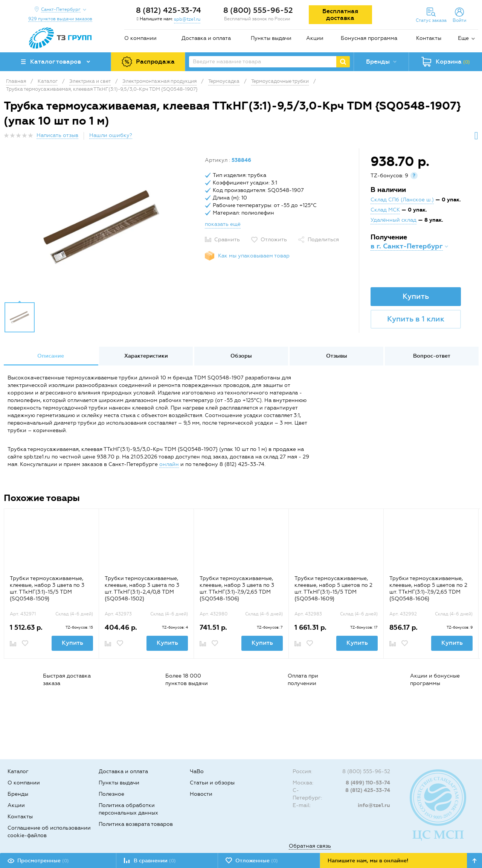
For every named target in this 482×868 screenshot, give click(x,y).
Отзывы (337, 356)
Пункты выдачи (271, 38)
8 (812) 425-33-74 (169, 10)
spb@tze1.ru (187, 19)
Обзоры (241, 356)
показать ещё (223, 224)
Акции (315, 38)
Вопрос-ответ (432, 356)
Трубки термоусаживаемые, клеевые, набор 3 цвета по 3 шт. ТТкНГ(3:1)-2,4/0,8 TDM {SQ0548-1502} (142, 589)
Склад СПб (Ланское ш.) (402, 200)
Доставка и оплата (206, 38)
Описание (51, 356)
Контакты (429, 38)
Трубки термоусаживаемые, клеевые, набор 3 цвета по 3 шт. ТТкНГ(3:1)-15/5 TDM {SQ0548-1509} (47, 589)
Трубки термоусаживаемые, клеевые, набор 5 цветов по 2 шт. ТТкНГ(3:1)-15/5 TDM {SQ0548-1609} (333, 589)
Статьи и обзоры (212, 783)
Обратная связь (310, 846)
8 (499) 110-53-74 (368, 783)
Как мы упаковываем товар (254, 256)
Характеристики (146, 356)
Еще (463, 38)
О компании (140, 38)
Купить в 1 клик (416, 319)
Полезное (111, 794)
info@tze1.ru (374, 805)
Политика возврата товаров (136, 824)
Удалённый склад (394, 220)
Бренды (18, 794)
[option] (101, 227)
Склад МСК (385, 210)
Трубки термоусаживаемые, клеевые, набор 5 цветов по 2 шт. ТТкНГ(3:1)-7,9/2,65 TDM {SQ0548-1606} (428, 589)
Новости (201, 794)
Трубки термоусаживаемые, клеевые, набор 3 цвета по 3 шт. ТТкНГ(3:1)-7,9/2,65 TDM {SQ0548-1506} (237, 589)
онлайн (169, 464)
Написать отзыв (57, 135)
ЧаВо (197, 771)
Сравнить (227, 240)
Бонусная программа (369, 38)
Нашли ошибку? (111, 135)
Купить (416, 296)
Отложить (274, 240)
